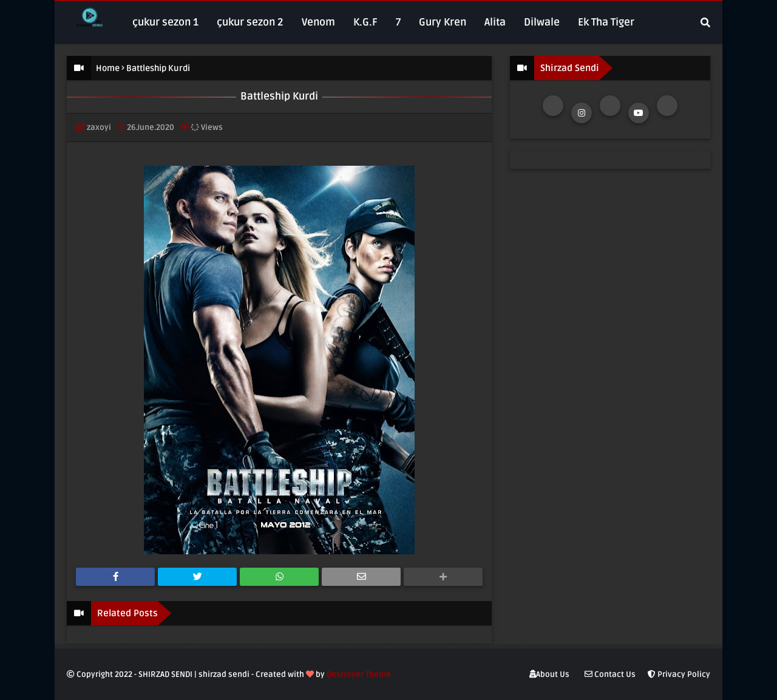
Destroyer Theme (359, 675)
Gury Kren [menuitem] (443, 22)
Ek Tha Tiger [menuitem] (606, 22)
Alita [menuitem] (495, 22)
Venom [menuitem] (318, 22)
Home (108, 68)
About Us (549, 675)
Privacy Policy (679, 675)
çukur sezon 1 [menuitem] (165, 22)
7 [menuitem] (398, 22)
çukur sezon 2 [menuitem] (250, 22)
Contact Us (610, 675)
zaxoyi (99, 127)
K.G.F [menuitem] (365, 22)
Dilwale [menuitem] (542, 22)
